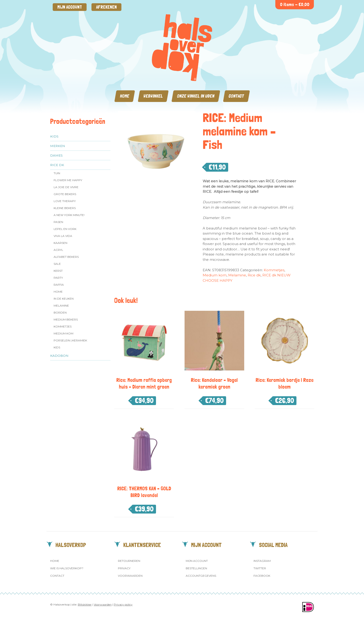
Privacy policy (123, 604)
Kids (54, 136)
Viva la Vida (63, 236)
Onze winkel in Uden (196, 96)
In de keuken (64, 299)
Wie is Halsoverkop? (67, 568)
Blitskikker (85, 604)
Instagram (262, 561)
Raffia (59, 285)
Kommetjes (63, 326)
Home (125, 96)
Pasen (58, 222)
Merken (58, 146)
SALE (57, 264)
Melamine (61, 306)
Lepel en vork (65, 229)
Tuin (57, 173)
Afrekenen (106, 7)
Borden (60, 313)
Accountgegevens (201, 576)
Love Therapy (65, 201)
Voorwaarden (130, 576)
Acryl (58, 250)
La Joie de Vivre (66, 187)
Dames (56, 155)
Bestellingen (196, 568)
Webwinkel (153, 96)
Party (58, 278)
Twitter (260, 568)
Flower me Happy (68, 180)
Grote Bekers (65, 194)
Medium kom (63, 333)
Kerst (58, 271)
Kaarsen (60, 243)
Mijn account (70, 7)
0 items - (295, 5)
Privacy (124, 568)
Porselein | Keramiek (70, 340)
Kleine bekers (65, 208)
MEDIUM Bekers (66, 319)
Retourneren (129, 561)
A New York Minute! (69, 215)
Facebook (262, 576)
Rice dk (57, 165)
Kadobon (59, 356)
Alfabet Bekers (66, 257)
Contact (236, 96)
